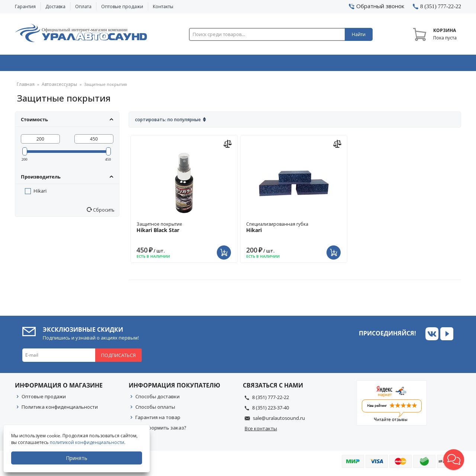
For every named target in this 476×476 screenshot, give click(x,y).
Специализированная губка (294, 230)
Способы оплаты (155, 409)
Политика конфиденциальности (60, 409)
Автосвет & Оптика (330, 64)
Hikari (40, 193)
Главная (25, 87)
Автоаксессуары (57, 87)
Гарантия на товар (158, 420)
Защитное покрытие (184, 230)
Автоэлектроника (240, 64)
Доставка (55, 7)
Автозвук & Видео (59, 64)
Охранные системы (149, 64)
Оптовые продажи (122, 7)
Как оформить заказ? (161, 430)
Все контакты (261, 431)
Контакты (163, 7)
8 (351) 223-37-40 (271, 410)
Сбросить (103, 212)
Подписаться (118, 358)
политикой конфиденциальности (87, 442)
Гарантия (25, 7)
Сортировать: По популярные (168, 122)
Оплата (83, 7)
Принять (77, 458)
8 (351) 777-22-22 (271, 400)
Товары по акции (419, 64)
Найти (359, 34)
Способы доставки (157, 399)
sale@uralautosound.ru (279, 421)
